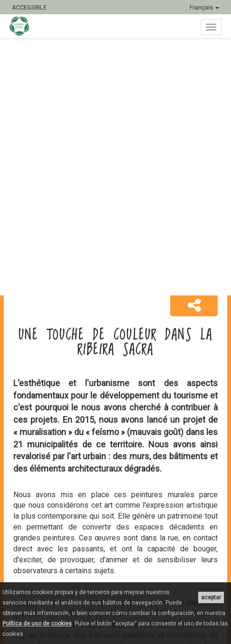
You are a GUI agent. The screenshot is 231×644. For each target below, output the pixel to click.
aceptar (211, 597)
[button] (194, 306)
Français (204, 7)
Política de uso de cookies (37, 624)
